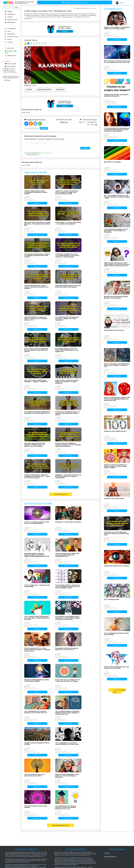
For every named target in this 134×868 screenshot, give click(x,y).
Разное (8, 39)
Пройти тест (37, 203)
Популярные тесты (113, 8)
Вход (8, 80)
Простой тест (87, 8)
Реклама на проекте (110, 856)
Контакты (107, 853)
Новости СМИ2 (26, 112)
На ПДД (9, 42)
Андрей (78, 8)
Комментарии (10, 55)
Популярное (10, 14)
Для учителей (10, 64)
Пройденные (10, 22)
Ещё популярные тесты (61, 825)
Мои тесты (9, 48)
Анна (106, 202)
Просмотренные (11, 20)
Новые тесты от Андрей (35, 172)
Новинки (9, 17)
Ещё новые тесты (60, 494)
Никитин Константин (110, 101)
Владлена (108, 606)
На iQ (8, 31)
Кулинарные (10, 34)
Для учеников (10, 66)
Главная (8, 11)
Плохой (29, 89)
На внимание (10, 28)
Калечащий (60, 89)
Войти (122, 3)
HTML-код (64, 122)
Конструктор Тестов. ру (24, 2)
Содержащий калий (44, 89)
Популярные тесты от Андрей (38, 503)
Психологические (12, 37)
